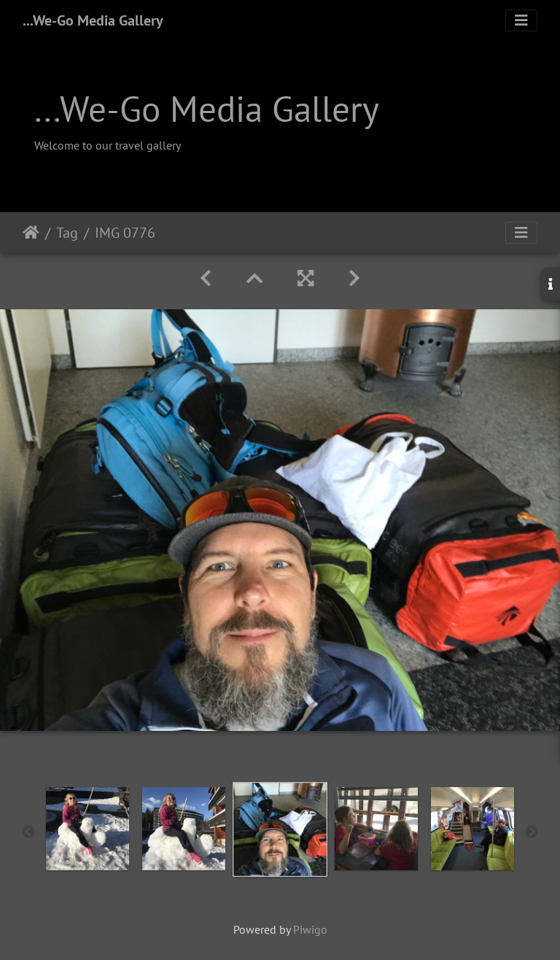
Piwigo (310, 929)
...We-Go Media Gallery (93, 20)
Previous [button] (28, 832)
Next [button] (532, 832)
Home (31, 233)
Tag (67, 233)
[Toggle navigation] (521, 20)
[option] (87, 829)
